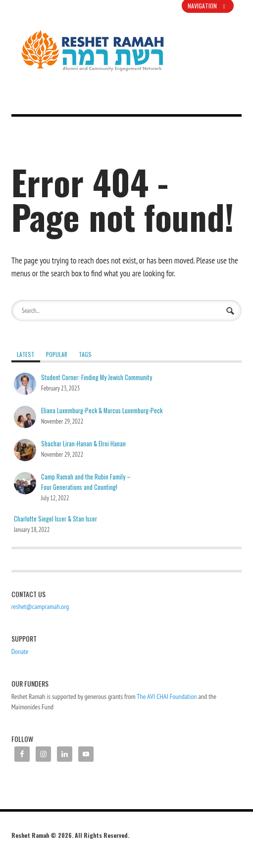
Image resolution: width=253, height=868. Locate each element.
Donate (20, 651)
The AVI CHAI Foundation (167, 696)
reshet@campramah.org (40, 607)
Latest (25, 354)
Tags (85, 354)
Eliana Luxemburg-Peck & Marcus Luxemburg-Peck (102, 411)
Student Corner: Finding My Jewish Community (97, 377)
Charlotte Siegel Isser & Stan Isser (55, 519)
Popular (57, 354)
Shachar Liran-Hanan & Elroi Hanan (83, 444)
